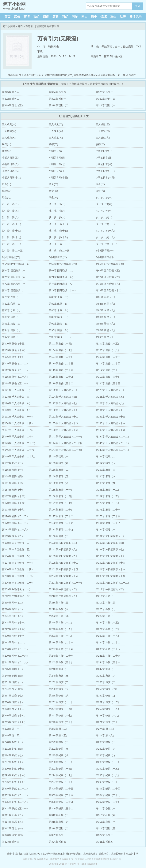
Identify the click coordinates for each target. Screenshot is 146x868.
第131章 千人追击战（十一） (112, 410)
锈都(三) (100, 144)
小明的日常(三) (10, 158)
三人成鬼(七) (9, 138)
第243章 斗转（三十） (61, 662)
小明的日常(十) (57, 171)
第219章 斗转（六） (60, 609)
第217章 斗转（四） (107, 603)
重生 (113, 17)
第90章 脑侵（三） (106, 317)
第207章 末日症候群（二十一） (66, 583)
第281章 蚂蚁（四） (13, 749)
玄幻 (36, 17)
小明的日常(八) (104, 164)
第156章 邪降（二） (60, 470)
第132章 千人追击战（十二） (65, 417)
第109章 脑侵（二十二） (16, 364)
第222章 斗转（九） (60, 616)
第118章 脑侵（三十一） (16, 383)
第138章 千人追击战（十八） (65, 430)
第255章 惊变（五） (60, 689)
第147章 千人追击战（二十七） (66, 450)
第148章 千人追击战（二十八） (113, 450)
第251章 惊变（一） (13, 682)
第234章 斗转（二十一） (62, 642)
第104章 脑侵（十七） (61, 350)
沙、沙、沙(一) (104, 197)
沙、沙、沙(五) (10, 211)
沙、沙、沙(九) (57, 217)
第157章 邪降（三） (107, 470)
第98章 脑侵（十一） (60, 337)
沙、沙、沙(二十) (12, 244)
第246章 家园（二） (60, 669)
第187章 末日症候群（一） (110, 536)
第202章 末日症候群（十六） (112, 569)
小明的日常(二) (104, 151)
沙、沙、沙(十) (104, 217)
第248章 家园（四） (13, 676)
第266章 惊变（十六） (14, 716)
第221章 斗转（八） (13, 616)
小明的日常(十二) (12, 178)
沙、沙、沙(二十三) (13, 251)
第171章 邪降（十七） (61, 503)
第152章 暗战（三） (13, 463)
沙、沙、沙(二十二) (106, 244)
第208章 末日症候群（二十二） (113, 583)
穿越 (56, 17)
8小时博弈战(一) (105, 251)
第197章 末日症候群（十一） (18, 563)
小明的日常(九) (10, 171)
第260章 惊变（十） (13, 702)
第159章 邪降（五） (60, 476)
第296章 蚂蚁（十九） (14, 782)
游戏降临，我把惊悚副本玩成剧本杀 (118, 854)
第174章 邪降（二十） (61, 510)
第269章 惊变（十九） (14, 722)
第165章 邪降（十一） (61, 490)
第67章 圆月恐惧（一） (15, 271)
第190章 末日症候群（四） (110, 543)
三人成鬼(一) (9, 124)
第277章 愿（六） (105, 735)
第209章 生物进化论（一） (17, 589)
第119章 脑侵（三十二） (62, 383)
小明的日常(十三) (58, 178)
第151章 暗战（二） (107, 456)
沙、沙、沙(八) (10, 217)
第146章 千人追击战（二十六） (19, 450)
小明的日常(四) (57, 158)
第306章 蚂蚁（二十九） (62, 802)
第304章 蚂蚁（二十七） (109, 795)
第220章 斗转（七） (107, 609)
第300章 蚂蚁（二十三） (62, 789)
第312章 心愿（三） (60, 815)
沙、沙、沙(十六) (105, 231)
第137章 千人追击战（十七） (18, 430)
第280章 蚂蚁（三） (107, 742)
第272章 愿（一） (12, 729)
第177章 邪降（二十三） (62, 516)
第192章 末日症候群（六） (64, 549)
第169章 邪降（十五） (108, 496)
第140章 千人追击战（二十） (18, 437)
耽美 (123, 17)
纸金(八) (53, 197)
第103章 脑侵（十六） (14, 350)
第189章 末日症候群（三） (64, 543)
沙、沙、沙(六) (57, 211)
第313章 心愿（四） (107, 815)
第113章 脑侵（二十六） (62, 370)
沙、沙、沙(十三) (105, 224)
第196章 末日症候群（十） (110, 556)
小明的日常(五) (104, 158)
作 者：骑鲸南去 (48, 46)
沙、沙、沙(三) (57, 204)
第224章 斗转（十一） (14, 623)
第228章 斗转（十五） (61, 629)
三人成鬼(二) (56, 124)
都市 (46, 17)
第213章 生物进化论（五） (64, 596)
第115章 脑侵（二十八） (16, 377)
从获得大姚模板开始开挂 (112, 75)
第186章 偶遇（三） (60, 536)
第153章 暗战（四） (60, 463)
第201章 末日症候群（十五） (65, 569)
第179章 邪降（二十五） (16, 523)
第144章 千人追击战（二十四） (66, 443)
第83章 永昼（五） (59, 304)
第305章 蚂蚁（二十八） (16, 802)
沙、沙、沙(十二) (58, 224)
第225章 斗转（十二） (61, 623)
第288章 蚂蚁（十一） (61, 762)
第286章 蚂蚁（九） (107, 755)
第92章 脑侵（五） (59, 324)
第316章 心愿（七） (107, 822)
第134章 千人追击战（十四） (18, 423)
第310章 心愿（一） (107, 809)
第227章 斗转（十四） (14, 629)
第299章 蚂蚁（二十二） (16, 789)
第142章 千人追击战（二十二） (113, 437)
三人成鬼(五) (56, 131)
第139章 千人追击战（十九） (112, 430)
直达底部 (128, 46)
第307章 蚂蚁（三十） (108, 802)
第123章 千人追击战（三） (110, 390)
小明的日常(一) (57, 151)
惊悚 (104, 17)
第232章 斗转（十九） (108, 636)
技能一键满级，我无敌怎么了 (82, 854)
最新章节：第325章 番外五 (107, 56)
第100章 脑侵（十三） (14, 344)
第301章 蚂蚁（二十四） (109, 789)
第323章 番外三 (104, 92)
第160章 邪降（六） (107, 476)
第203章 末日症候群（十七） (18, 576)
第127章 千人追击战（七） (64, 403)
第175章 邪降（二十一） (109, 510)
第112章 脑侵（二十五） (16, 370)
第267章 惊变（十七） (61, 716)
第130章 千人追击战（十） (64, 410)
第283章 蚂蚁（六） (107, 749)
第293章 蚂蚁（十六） (14, 775)
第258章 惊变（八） (60, 696)
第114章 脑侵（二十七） (109, 370)
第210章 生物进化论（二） (64, 589)
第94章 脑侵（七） (12, 330)
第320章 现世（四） (107, 99)
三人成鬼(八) (56, 138)
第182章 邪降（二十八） (16, 530)
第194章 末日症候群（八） (17, 556)
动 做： (96, 46)
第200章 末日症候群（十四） (18, 569)
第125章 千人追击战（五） (110, 397)
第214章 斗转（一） (107, 596)
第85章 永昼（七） (12, 310)
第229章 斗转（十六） (108, 629)
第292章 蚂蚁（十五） (108, 769)
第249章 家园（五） (60, 676)
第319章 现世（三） (13, 105)
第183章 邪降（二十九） (62, 530)
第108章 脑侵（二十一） (109, 357)
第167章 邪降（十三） (14, 496)
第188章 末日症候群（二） (17, 543)
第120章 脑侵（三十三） (109, 383)
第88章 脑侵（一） (12, 317)
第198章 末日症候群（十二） (65, 563)
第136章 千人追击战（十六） (112, 423)
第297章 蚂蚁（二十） (61, 782)
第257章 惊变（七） (13, 696)
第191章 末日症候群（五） (17, 549)
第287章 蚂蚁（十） (13, 762)
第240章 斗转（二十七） (62, 656)
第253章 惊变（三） (107, 682)
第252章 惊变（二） (60, 682)
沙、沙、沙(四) (104, 204)
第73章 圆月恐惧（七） (15, 284)
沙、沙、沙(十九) (105, 237)
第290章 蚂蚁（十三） (14, 769)
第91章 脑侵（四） (12, 324)
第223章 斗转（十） (107, 616)
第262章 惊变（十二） (108, 702)
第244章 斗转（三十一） (109, 662)
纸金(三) (100, 184)
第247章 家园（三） (107, 669)
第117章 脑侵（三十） (108, 377)
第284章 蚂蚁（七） (13, 755)
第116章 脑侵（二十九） (62, 377)
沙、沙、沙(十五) (58, 231)
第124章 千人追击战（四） (64, 397)
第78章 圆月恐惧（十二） (110, 290)
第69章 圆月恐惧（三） (108, 271)
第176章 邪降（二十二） (16, 516)
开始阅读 (107, 46)
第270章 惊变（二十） (61, 722)
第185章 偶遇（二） (13, 536)
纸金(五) (53, 191)
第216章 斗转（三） (60, 603)
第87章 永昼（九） (106, 310)
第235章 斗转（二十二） (109, 642)
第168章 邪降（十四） (61, 496)
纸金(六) (100, 191)
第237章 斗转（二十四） (62, 649)
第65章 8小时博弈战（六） (64, 264)
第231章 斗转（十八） (61, 636)
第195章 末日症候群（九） (64, 556)
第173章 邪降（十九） (14, 510)
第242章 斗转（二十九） (16, 662)
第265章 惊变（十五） (108, 709)
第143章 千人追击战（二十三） (19, 443)
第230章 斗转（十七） (14, 636)
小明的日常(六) (10, 164)
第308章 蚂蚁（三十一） (16, 809)
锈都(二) (53, 144)
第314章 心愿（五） (13, 822)
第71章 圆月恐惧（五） (62, 277)
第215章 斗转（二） (13, 603)
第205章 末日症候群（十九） (112, 576)
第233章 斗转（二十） (14, 642)
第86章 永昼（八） (59, 310)
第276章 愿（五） (59, 735)
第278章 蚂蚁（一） (13, 742)
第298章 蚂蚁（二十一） (109, 782)
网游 (75, 17)
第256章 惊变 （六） (107, 689)
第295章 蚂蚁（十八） (108, 775)
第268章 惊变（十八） (108, 716)
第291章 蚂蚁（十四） (61, 769)
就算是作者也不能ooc (86, 75)
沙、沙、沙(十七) (12, 237)
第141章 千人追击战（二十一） (66, 437)
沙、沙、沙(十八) (58, 237)
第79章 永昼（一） (12, 297)
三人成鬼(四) (9, 131)
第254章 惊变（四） (13, 689)
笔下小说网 (9, 26)
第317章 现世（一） (107, 105)
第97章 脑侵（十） (12, 337)
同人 (84, 17)
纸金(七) (7, 197)
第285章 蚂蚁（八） (60, 755)
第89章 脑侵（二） (59, 317)
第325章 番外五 (11, 92)
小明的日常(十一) (105, 171)
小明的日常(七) (57, 164)
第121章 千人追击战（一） (17, 390)
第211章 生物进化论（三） (110, 589)
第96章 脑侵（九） (106, 330)
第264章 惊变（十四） (61, 709)
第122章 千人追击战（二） (64, 390)
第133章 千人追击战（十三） (112, 417)
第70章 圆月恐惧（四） (15, 277)
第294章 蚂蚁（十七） (61, 775)
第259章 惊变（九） (107, 696)
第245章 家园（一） (13, 669)
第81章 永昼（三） (106, 297)
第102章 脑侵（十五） (108, 344)
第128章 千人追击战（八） (110, 403)
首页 (7, 17)
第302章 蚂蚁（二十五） (16, 795)
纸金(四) (7, 191)
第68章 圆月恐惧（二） (62, 271)
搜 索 (137, 6)
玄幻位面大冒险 (27, 854)
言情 (27, 17)
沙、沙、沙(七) (104, 211)
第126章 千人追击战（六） (17, 403)
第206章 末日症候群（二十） (18, 583)
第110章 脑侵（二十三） (62, 364)
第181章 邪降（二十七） (109, 523)
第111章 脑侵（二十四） (109, 364)
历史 (94, 17)
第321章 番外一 (57, 99)
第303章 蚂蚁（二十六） (62, 795)
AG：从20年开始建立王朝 (51, 854)
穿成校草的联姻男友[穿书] (59, 75)
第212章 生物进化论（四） (17, 596)
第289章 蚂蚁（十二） (108, 762)
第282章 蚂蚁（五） (60, 749)
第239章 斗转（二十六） (16, 656)
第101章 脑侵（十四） (61, 344)
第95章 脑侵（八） (59, 330)
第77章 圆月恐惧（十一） (63, 290)
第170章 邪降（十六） (14, 503)
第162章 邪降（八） (60, 483)
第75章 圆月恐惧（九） (108, 284)
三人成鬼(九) (103, 138)
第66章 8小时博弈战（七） (110, 264)
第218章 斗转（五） (13, 609)
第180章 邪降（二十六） (62, 523)
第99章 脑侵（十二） (107, 337)
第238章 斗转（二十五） (109, 649)
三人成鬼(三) (103, 124)
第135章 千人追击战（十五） (65, 423)
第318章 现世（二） (60, 105)
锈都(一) (7, 144)
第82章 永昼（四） (12, 304)
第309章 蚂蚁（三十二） (62, 809)
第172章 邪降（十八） (108, 503)
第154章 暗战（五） (107, 463)
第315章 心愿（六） (60, 822)
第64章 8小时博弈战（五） (17, 264)
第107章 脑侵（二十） (61, 357)
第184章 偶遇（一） (107, 530)
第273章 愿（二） (59, 729)
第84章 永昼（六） (106, 304)
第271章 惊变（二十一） (109, 722)
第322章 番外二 (11, 99)
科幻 (65, 17)
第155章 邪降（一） (13, 470)
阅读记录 (136, 17)
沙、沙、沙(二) (10, 204)
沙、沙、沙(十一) (12, 224)
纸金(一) (7, 184)
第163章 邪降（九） (107, 483)
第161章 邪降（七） (13, 483)
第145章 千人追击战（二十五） (113, 443)
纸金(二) (53, 184)
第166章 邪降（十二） (108, 490)
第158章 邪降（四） (13, 476)
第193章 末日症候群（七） (110, 549)
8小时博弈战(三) (58, 257)
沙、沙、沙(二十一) (60, 244)
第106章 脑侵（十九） (14, 357)
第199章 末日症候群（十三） (112, 563)
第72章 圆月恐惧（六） (108, 277)
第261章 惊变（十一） (61, 702)
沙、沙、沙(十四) (12, 231)
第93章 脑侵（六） (106, 324)
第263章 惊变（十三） (14, 709)
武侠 (17, 17)
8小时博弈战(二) (11, 257)
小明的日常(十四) (105, 178)
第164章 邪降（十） (13, 490)
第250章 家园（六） (107, 676)
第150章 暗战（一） (60, 456)
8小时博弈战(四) (105, 257)
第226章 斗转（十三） (108, 623)
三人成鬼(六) (103, 131)
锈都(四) (7, 151)
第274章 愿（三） (105, 729)
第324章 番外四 (57, 92)
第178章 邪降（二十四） (109, 516)
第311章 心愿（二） (13, 815)
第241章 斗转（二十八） (109, 656)
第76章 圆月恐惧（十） (15, 290)
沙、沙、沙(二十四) (60, 251)
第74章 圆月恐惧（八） (62, 284)
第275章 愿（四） (12, 735)
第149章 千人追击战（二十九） (19, 456)
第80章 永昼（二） (59, 297)
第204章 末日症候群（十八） (65, 576)
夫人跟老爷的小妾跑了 (31, 75)
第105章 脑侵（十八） (108, 350)
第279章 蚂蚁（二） (60, 742)
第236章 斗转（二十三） (16, 649)
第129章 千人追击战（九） (17, 410)
